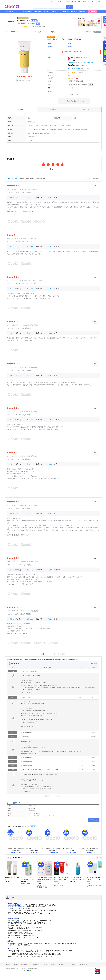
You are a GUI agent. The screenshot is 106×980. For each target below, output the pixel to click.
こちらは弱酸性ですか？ (24, 737)
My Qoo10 (60, 1)
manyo (49, 39)
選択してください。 (75, 94)
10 (61, 654)
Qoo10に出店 (86, 1)
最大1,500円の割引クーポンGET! (74, 52)
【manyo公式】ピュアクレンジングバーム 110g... (90, 848)
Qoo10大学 (95, 1)
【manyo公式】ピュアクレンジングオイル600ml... (72, 848)
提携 (46, 964)
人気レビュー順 (13, 179)
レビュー (53, 110)
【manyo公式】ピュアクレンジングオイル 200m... (53, 848)
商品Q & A (85, 110)
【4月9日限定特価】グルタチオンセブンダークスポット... (16, 848)
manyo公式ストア (23, 20)
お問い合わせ (94, 820)
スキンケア (33, 32)
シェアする (22, 81)
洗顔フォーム (54, 32)
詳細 (80, 72)
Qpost (75, 1)
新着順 (22, 179)
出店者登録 (52, 964)
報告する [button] (30, 81)
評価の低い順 (40, 179)
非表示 (95, 663)
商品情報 (21, 110)
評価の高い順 (30, 179)
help (34, 122)
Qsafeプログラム (83, 964)
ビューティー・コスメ (23, 32)
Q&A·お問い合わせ (41, 26)
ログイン (54, 1)
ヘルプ (80, 1)
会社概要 (8, 964)
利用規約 (16, 964)
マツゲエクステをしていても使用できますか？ (29, 671)
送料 (51, 78)
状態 (12, 667)
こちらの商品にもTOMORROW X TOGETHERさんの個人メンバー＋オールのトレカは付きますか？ (39, 770)
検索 (69, 7)
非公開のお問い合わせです (26, 733)
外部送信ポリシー (37, 964)
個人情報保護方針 (25, 964)
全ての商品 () (22, 24)
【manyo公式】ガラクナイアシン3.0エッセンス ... (34, 848)
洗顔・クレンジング (43, 32)
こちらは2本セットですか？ (25, 697)
